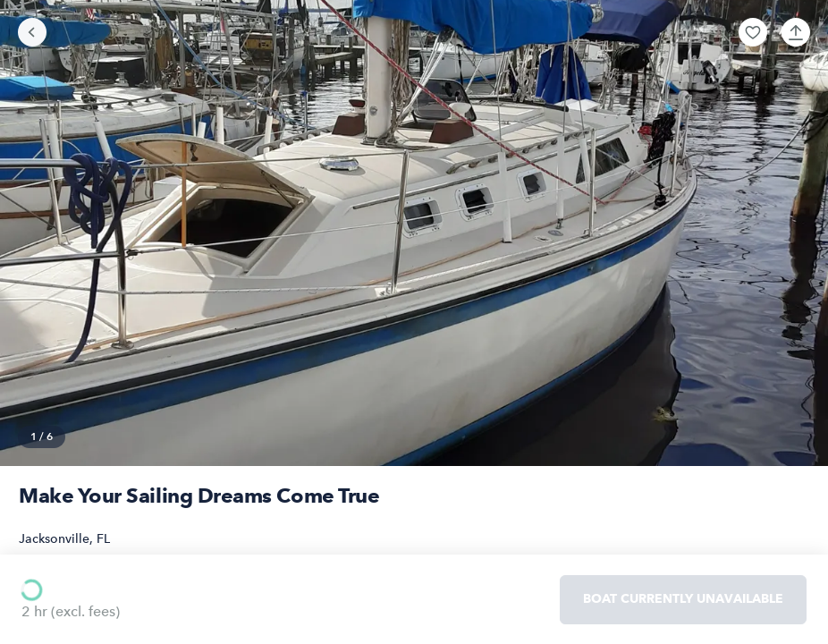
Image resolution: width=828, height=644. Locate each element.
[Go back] (32, 32)
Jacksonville (54, 539)
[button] (753, 32)
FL (103, 539)
